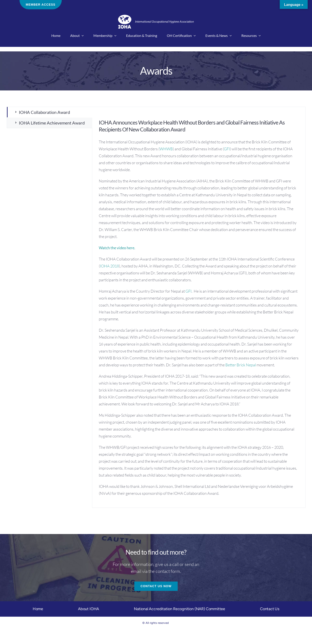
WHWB (166, 149)
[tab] (50, 112)
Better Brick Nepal (241, 365)
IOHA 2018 (109, 266)
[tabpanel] (199, 307)
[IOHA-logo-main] (156, 17)
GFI (227, 149)
